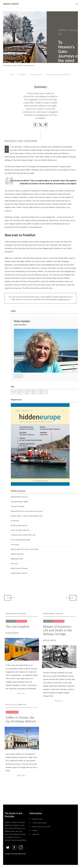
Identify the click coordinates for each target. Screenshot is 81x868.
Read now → (22, 693)
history (30, 392)
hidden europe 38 (36, 75)
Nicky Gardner (32, 141)
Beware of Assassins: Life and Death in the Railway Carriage (58, 630)
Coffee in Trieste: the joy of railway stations (21, 719)
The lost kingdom (18, 627)
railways (44, 392)
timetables (15, 392)
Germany (23, 392)
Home (13, 75)
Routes (21, 141)
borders (37, 392)
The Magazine (23, 75)
